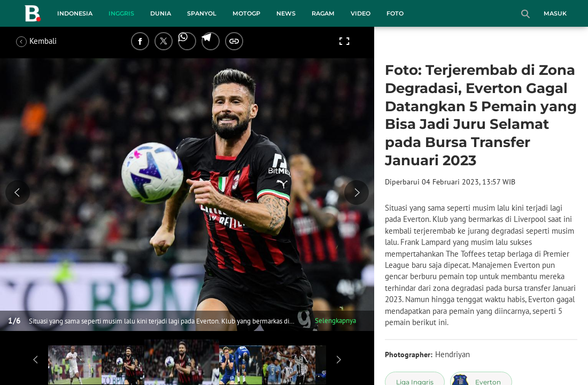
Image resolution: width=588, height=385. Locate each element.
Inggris (121, 13)
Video (361, 13)
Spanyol (202, 13)
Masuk (555, 13)
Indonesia (75, 13)
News (286, 13)
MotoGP (246, 13)
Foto (395, 13)
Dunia (161, 13)
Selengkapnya (335, 321)
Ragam (323, 13)
